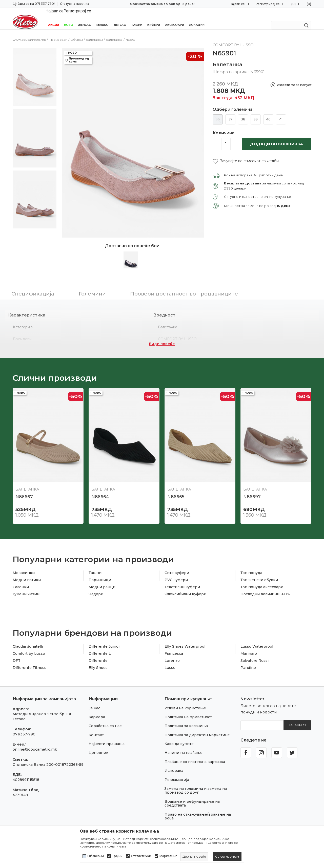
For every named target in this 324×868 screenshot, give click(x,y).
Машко (103, 18)
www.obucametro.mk (29, 33)
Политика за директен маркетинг (197, 728)
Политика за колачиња (186, 719)
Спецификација (33, 287)
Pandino (248, 661)
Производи (58, 33)
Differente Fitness (29, 661)
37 (230, 113)
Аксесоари (175, 18)
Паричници (100, 573)
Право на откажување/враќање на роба (198, 810)
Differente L (100, 647)
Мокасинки (24, 566)
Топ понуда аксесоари (262, 580)
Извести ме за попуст (294, 78)
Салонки (21, 580)
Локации (197, 18)
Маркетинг (168, 856)
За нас (94, 702)
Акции (54, 18)
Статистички (141, 856)
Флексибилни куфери (185, 587)
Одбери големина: (233, 103)
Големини (92, 287)
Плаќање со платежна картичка (195, 755)
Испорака (174, 764)
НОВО (69, 18)
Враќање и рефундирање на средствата (192, 797)
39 (256, 113)
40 (268, 113)
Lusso (170, 661)
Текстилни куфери (182, 580)
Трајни (117, 856)
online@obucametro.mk (35, 743)
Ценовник (98, 746)
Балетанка (114, 33)
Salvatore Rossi (255, 654)
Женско (85, 18)
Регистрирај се (268, 4)
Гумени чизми (26, 587)
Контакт (96, 728)
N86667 (24, 490)
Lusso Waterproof (257, 640)
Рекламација (177, 773)
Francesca (174, 647)
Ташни (137, 18)
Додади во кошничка (277, 137)
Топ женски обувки (259, 573)
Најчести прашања (107, 737)
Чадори (96, 587)
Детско (120, 18)
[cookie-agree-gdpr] (227, 857)
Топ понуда (251, 566)
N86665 (176, 490)
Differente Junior (104, 640)
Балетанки (94, 33)
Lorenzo (172, 654)
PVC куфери (176, 573)
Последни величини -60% (265, 587)
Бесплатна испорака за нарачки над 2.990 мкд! (162, 4)
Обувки (77, 33)
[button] (246, 154)
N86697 (252, 490)
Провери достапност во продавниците (184, 287)
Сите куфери (177, 566)
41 (281, 113)
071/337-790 (24, 728)
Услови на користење (185, 702)
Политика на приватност (188, 710)
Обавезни (96, 856)
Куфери (154, 18)
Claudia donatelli (28, 640)
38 (243, 113)
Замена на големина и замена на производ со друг (196, 784)
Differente (98, 654)
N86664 (100, 490)
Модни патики (27, 573)
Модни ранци (102, 580)
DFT (17, 654)
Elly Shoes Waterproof (185, 640)
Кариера (97, 710)
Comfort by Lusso (29, 647)
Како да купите (179, 737)
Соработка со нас (105, 719)
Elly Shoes (98, 661)
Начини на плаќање (184, 746)
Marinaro (249, 647)
